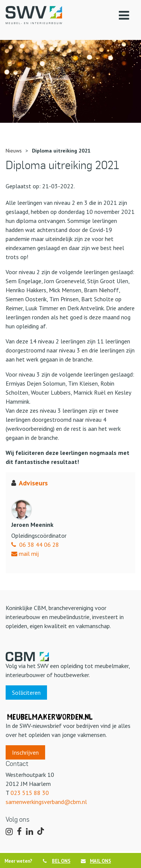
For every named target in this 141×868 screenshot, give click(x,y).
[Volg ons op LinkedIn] (30, 832)
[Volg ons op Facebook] (19, 832)
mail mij (25, 554)
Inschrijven (25, 752)
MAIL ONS (96, 861)
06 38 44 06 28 (39, 545)
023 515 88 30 (30, 793)
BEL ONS (57, 861)
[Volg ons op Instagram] (9, 832)
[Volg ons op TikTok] (42, 832)
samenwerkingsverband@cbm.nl (46, 802)
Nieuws (14, 151)
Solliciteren (26, 693)
